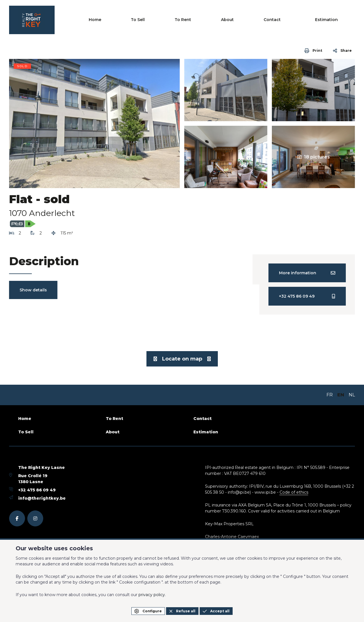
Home (188, 20)
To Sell (215, 20)
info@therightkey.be (42, 498)
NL (352, 395)
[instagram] (35, 518)
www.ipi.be (265, 492)
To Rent (243, 20)
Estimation (339, 20)
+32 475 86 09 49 (37, 490)
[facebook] (17, 518)
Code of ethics (294, 492)
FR (330, 395)
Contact (300, 20)
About (272, 20)
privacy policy (152, 595)
